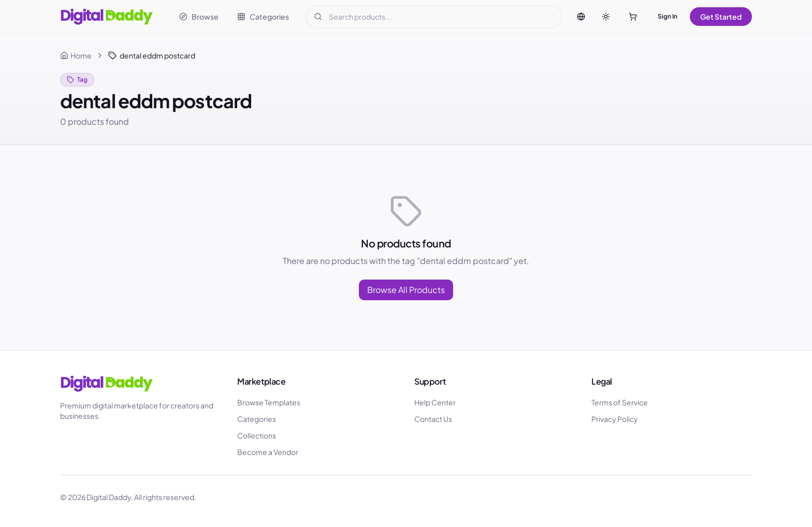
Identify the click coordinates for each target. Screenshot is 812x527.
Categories (257, 419)
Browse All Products (406, 290)
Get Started (721, 17)
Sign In (668, 16)
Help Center (435, 402)
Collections (257, 435)
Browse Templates (269, 402)
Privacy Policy (615, 419)
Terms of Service (620, 402)
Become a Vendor (268, 452)
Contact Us (433, 419)
